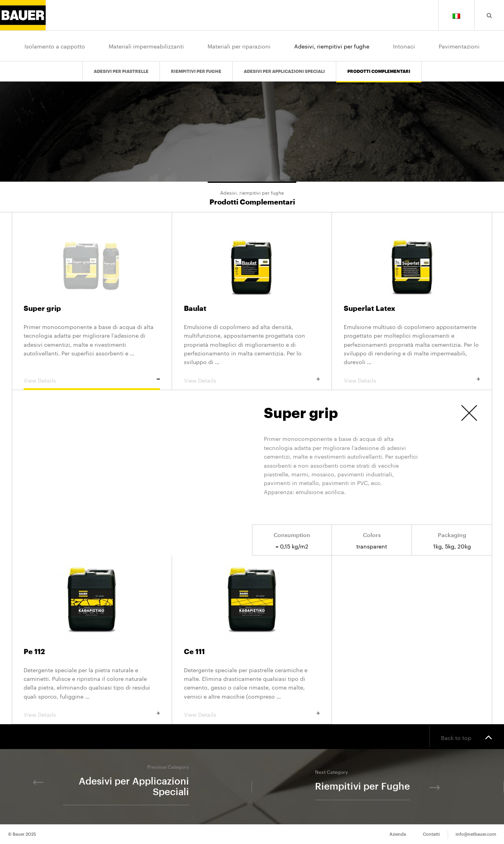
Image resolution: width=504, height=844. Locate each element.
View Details (92, 380)
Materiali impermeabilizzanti (146, 46)
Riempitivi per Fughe (196, 72)
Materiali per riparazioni (239, 46)
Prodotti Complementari (379, 72)
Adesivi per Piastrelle (121, 72)
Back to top (467, 737)
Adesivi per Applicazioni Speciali (284, 72)
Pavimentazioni (459, 46)
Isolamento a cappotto (55, 46)
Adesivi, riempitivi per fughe (332, 46)
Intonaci (404, 46)
